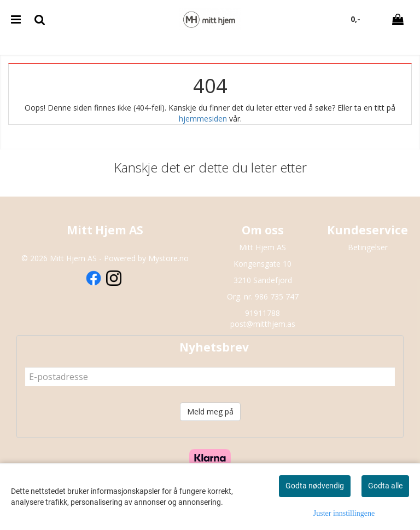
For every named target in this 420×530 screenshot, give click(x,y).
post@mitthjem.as (263, 324)
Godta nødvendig (315, 486)
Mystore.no (168, 258)
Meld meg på (210, 411)
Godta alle (385, 486)
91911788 (262, 313)
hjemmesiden (203, 119)
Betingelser (368, 247)
